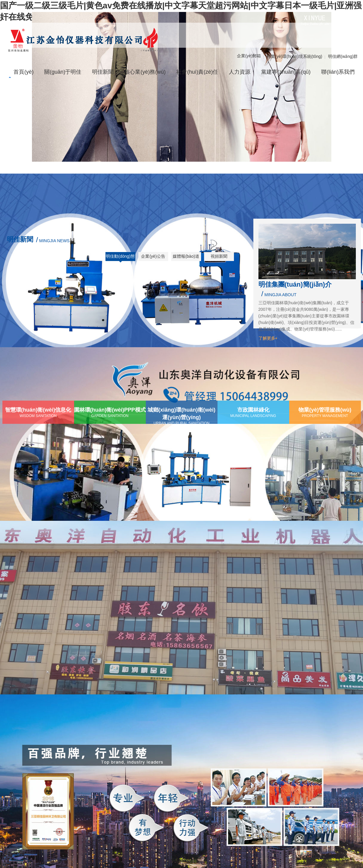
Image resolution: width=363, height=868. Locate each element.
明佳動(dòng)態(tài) (120, 258)
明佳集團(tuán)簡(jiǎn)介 (295, 284)
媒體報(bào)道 (186, 256)
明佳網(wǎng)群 (343, 56)
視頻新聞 (219, 256)
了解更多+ (268, 338)
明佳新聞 (20, 239)
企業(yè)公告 (153, 256)
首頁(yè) (23, 72)
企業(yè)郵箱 (249, 56)
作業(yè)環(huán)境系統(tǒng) (294, 56)
